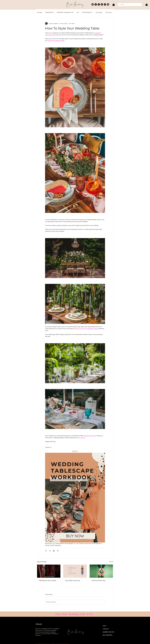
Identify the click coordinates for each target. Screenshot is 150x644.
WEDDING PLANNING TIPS (65, 12)
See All (111, 562)
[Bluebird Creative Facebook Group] (102, 4)
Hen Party (109, 12)
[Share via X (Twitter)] (50, 551)
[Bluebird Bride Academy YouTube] (108, 4)
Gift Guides (99, 12)
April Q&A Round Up (73, 581)
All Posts (40, 12)
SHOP (104, 626)
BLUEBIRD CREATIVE (108, 632)
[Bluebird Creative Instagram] (105, 4)
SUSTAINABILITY (87, 12)
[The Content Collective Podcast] (93, 4)
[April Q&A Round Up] (75, 571)
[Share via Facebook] (46, 551)
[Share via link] (58, 551)
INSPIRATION (49, 12)
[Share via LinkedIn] (54, 551)
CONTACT (106, 629)
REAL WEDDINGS (108, 635)
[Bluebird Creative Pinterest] (99, 4)
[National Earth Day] (101, 571)
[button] (114, 4)
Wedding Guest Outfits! (48, 581)
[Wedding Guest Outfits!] (49, 571)
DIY (78, 12)
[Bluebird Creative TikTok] (96, 4)
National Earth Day (99, 581)
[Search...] (129, 5)
